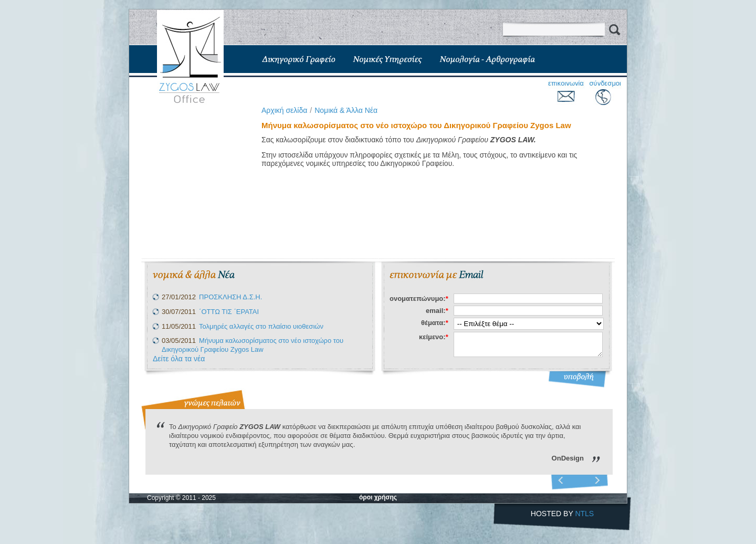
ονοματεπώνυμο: (419, 299)
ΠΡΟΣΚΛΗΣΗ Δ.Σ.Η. (230, 297)
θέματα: (435, 323)
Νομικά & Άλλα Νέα (346, 110)
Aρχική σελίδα (284, 110)
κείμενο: (434, 337)
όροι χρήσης (378, 497)
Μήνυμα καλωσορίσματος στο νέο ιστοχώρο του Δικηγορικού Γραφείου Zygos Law (253, 345)
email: (437, 311)
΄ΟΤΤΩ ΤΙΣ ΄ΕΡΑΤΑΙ (229, 312)
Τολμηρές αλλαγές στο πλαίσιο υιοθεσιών (261, 326)
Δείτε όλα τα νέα (179, 359)
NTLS (584, 514)
